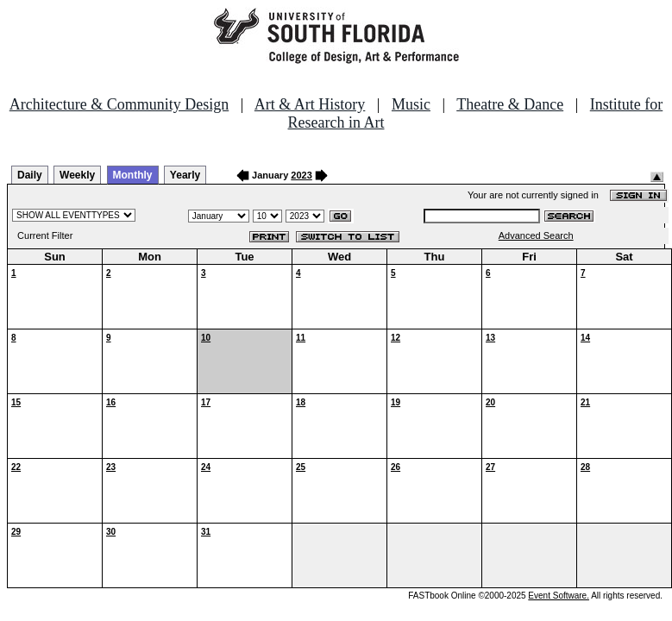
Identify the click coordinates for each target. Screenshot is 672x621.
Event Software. (559, 596)
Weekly (77, 175)
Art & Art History (310, 104)
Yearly (185, 175)
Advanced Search (536, 235)
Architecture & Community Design (119, 104)
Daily (30, 175)
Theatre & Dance (510, 104)
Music (411, 104)
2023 (301, 175)
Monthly (133, 175)
